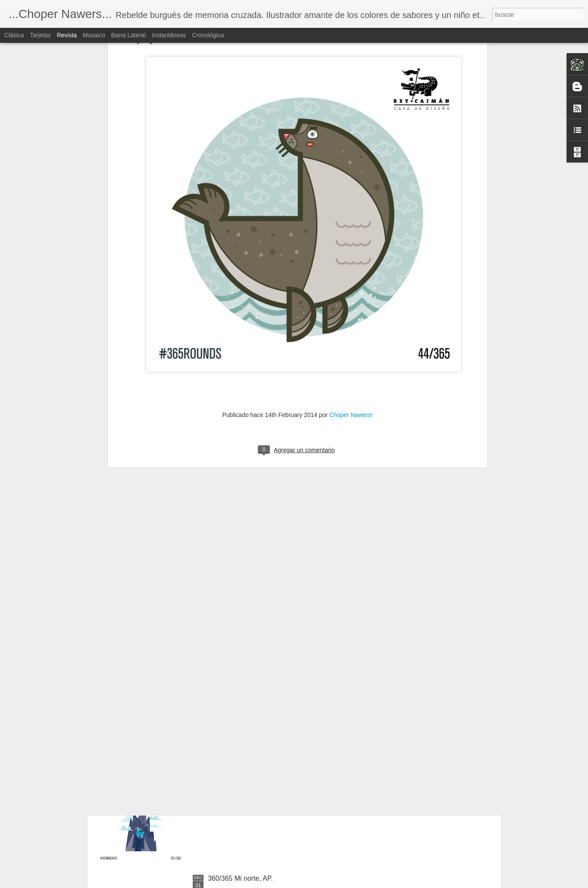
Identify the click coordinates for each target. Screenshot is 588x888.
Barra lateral (128, 35)
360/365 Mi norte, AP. (240, 878)
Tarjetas (40, 35)
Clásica (14, 35)
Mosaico (94, 35)
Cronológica (208, 35)
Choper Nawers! (351, 298)
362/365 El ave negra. (241, 684)
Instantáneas (169, 35)
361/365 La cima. (234, 781)
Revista (67, 35)
